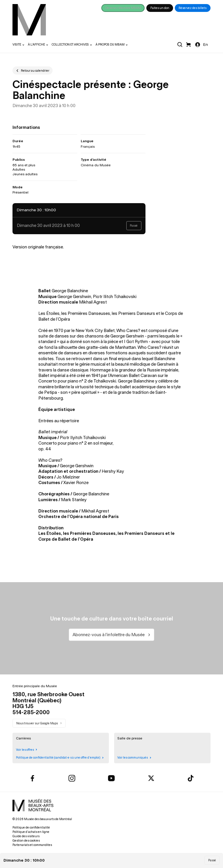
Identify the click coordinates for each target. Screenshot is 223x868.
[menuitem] (29, 20)
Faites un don (160, 8)
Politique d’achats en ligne (31, 832)
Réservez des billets (193, 8)
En (206, 45)
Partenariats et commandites (32, 845)
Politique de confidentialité (31, 828)
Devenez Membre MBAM (123, 8)
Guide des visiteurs (26, 836)
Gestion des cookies (26, 841)
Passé (212, 860)
